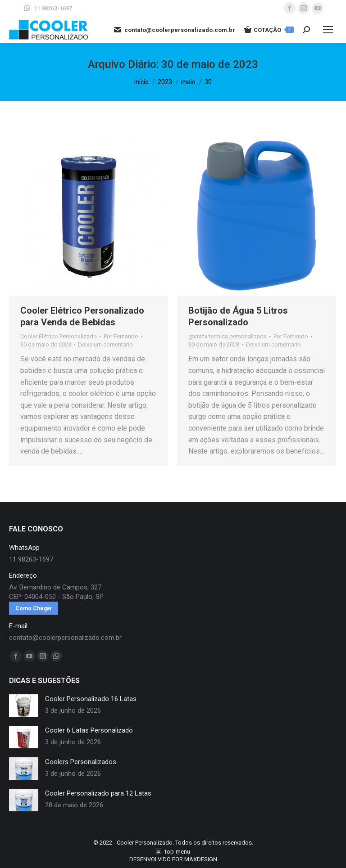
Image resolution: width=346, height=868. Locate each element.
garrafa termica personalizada (228, 336)
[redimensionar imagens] (24, 706)
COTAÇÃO (269, 30)
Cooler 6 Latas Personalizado (89, 730)
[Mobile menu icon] (328, 30)
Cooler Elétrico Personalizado (59, 336)
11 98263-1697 (47, 8)
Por (121, 336)
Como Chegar (34, 608)
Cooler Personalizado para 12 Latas (98, 793)
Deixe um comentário (105, 344)
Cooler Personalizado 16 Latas (91, 699)
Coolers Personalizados (81, 762)
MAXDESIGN (201, 859)
